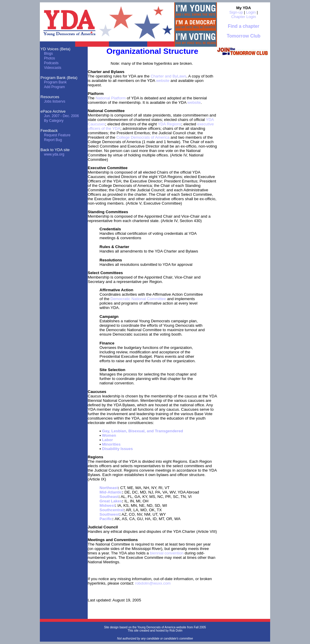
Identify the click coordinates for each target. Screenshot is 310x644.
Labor (107, 440)
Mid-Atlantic (111, 492)
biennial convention (167, 553)
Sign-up (236, 12)
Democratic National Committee (138, 299)
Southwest (109, 514)
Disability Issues (117, 449)
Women (109, 435)
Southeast (109, 497)
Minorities (111, 444)
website (163, 81)
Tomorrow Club (244, 36)
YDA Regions (170, 124)
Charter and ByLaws (168, 76)
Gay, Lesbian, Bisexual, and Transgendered (142, 431)
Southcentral (111, 510)
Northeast (109, 488)
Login (251, 12)
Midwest (107, 505)
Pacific (106, 519)
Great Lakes (111, 501)
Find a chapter (244, 26)
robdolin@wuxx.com (153, 583)
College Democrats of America (143, 137)
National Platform (111, 98)
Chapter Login (244, 17)
